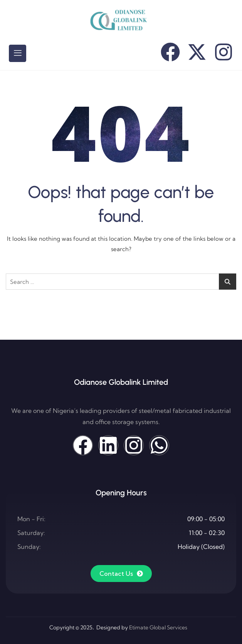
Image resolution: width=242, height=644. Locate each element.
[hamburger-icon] (18, 53)
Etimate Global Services (158, 627)
